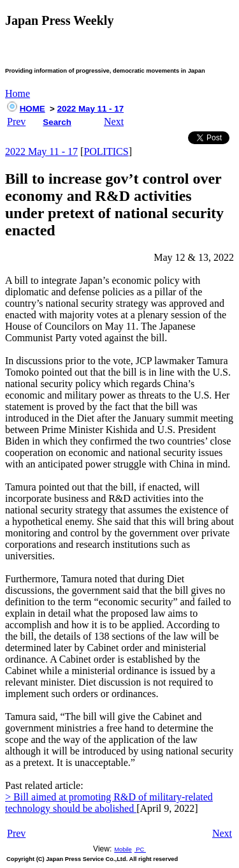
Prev (16, 121)
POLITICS (106, 151)
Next (114, 121)
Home (18, 93)
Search (57, 122)
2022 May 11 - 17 (91, 109)
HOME (33, 109)
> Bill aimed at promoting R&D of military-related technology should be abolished (109, 803)
